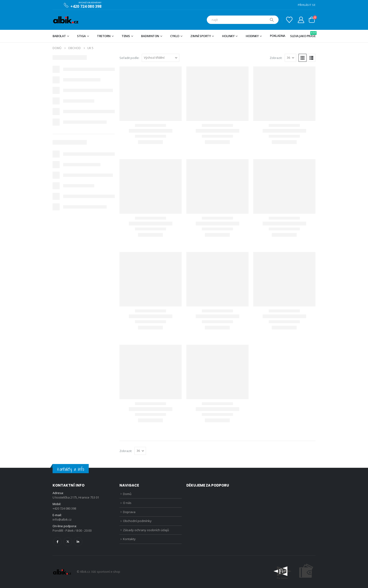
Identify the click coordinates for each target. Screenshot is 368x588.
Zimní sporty (201, 36)
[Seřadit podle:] (161, 58)
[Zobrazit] (290, 58)
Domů (127, 494)
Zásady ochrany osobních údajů (146, 530)
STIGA (81, 36)
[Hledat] (272, 20)
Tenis (126, 36)
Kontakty (129, 539)
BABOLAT (59, 36)
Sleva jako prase (303, 35)
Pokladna (278, 36)
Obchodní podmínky (137, 521)
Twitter (68, 542)
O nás (127, 503)
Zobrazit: (276, 58)
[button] (303, 58)
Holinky (228, 36)
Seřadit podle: (129, 58)
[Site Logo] (66, 20)
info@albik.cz (62, 519)
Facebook (57, 542)
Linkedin (78, 542)
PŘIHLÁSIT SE (307, 5)
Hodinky (252, 36)
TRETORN (104, 36)
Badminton (150, 36)
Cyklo (175, 36)
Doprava (129, 512)
